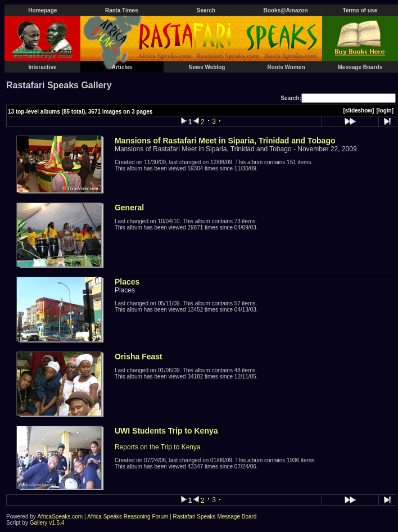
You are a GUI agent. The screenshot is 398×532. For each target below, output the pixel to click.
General (129, 208)
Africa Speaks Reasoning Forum (128, 517)
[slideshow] (358, 111)
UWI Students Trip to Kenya (166, 431)
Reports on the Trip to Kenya (158, 447)
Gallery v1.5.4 (47, 523)
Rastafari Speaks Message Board (214, 517)
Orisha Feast (139, 357)
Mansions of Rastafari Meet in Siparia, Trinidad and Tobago (225, 141)
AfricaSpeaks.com (60, 517)
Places (127, 282)
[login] (385, 111)
